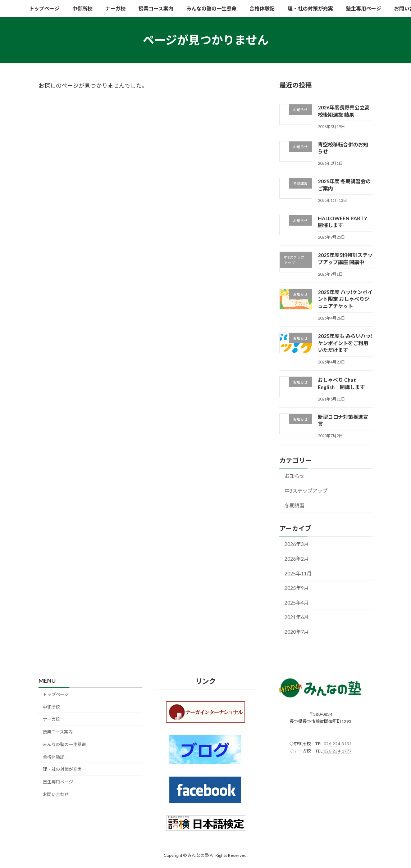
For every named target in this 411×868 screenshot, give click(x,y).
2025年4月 (297, 602)
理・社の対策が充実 (62, 770)
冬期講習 (294, 505)
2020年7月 (297, 631)
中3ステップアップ (306, 491)
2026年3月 (297, 544)
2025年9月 (297, 588)
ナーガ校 (51, 720)
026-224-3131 (338, 744)
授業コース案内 (58, 732)
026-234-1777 (338, 751)
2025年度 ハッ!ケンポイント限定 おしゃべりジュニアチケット (345, 299)
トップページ (56, 694)
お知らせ (294, 476)
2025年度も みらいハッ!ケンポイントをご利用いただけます (345, 343)
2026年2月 (297, 559)
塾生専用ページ (58, 782)
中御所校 (51, 707)
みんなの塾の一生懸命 (64, 744)
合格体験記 (54, 757)
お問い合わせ (56, 794)
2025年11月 (298, 573)
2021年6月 (297, 617)
